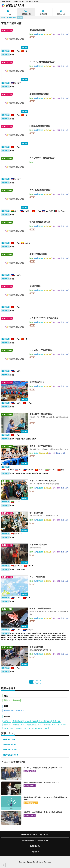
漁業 (6, 706)
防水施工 (8, 728)
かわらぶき (45, 721)
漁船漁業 (8, 711)
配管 (7, 725)
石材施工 (18, 721)
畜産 (16, 700)
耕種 (7, 700)
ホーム (3, 17)
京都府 (20, 17)
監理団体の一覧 (12, 17)
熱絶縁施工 (18, 725)
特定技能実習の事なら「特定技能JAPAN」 (35, 840)
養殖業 (20, 711)
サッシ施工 (49, 725)
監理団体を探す (35, 846)
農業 (6, 696)
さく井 (62, 725)
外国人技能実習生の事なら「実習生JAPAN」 (35, 835)
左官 (56, 721)
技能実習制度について (10, 755)
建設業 (7, 717)
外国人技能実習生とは (10, 744)
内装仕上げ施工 (34, 725)
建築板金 (21, 728)
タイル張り (31, 721)
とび (7, 721)
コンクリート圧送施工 (38, 728)
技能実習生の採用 (9, 739)
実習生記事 (35, 852)
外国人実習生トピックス (11, 750)
